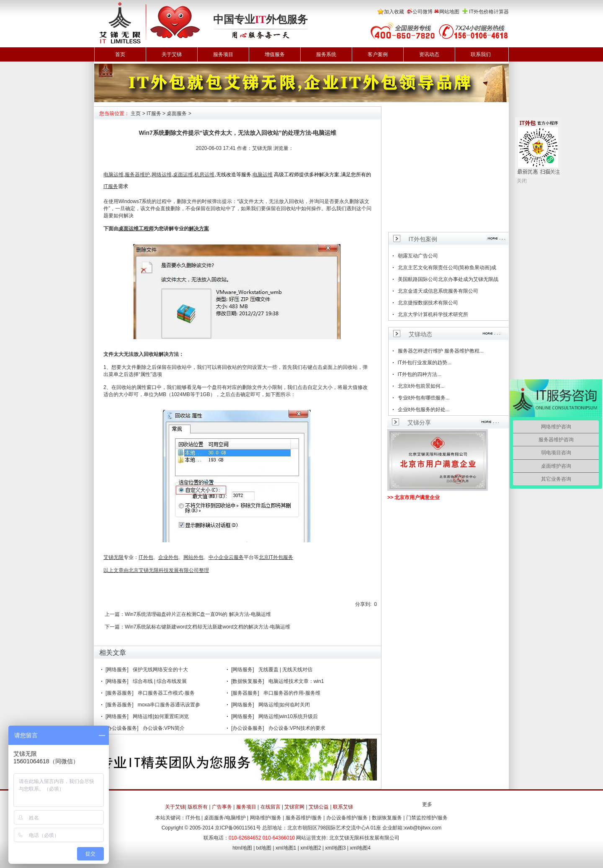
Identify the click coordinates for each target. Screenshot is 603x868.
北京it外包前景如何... (421, 386)
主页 (136, 113)
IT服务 (154, 113)
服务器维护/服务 (304, 818)
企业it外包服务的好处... (424, 410)
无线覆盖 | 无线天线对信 (286, 670)
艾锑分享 (419, 422)
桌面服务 (177, 113)
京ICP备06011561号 (238, 828)
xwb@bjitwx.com (423, 828)
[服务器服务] (120, 693)
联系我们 (481, 54)
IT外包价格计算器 (489, 12)
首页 (120, 54)
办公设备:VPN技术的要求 (297, 728)
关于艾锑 (172, 54)
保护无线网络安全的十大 (160, 670)
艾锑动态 (420, 334)
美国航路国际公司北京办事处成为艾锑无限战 (448, 279)
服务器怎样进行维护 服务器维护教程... (441, 351)
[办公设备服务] (122, 728)
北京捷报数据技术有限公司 (428, 303)
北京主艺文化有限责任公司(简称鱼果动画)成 (447, 268)
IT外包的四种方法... (420, 374)
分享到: (363, 604)
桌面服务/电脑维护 (225, 818)
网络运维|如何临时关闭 (284, 705)
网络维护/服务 (266, 818)
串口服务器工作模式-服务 (166, 693)
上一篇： (115, 614)
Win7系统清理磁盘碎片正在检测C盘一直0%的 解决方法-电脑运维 (198, 614)
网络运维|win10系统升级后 (288, 716)
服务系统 (326, 54)
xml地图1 (286, 848)
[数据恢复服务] (248, 681)
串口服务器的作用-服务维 (292, 693)
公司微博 (423, 12)
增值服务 (275, 54)
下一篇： (115, 627)
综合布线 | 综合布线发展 (160, 681)
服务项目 (223, 54)
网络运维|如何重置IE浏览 (161, 716)
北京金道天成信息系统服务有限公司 (438, 291)
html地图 (242, 848)
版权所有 (198, 807)
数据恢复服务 (387, 818)
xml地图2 (311, 848)
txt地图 (264, 848)
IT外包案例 (423, 239)
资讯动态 (429, 54)
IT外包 (193, 818)
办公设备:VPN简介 (164, 728)
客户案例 (378, 54)
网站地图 (449, 12)
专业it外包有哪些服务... (424, 398)
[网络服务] (117, 670)
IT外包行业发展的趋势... (425, 363)
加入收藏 (394, 12)
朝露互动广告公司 (418, 256)
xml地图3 (335, 848)
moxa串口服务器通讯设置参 (169, 705)
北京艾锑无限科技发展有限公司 (364, 838)
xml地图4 (360, 848)
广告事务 (222, 807)
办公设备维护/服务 (347, 818)
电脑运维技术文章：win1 (296, 681)
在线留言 (271, 807)
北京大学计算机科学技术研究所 (433, 314)
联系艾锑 (343, 807)
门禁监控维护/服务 (427, 818)
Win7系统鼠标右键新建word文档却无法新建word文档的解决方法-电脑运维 (207, 627)
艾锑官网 (294, 807)
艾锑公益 (319, 807)
